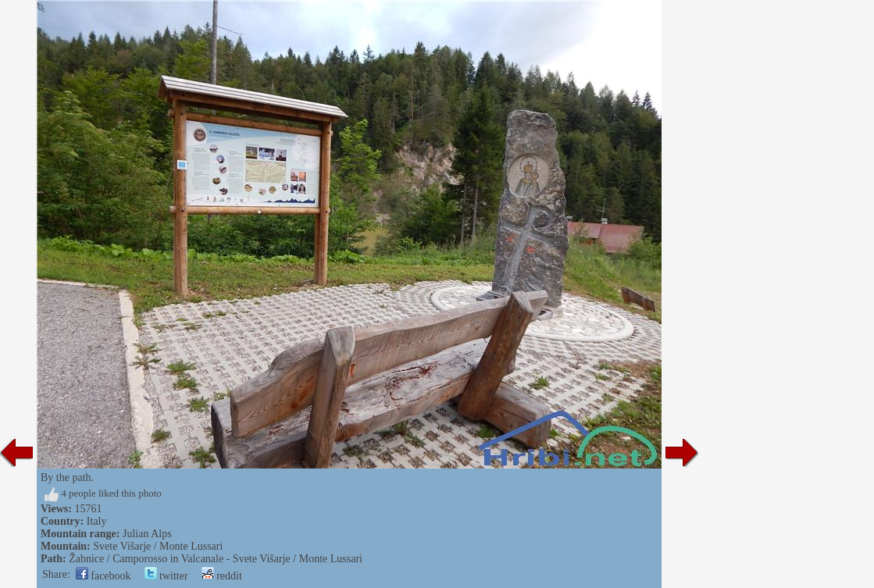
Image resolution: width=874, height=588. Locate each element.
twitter (166, 576)
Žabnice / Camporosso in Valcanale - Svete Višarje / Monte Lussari (216, 559)
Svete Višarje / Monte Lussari (158, 546)
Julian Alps (147, 534)
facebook (103, 576)
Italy (97, 521)
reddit (222, 576)
